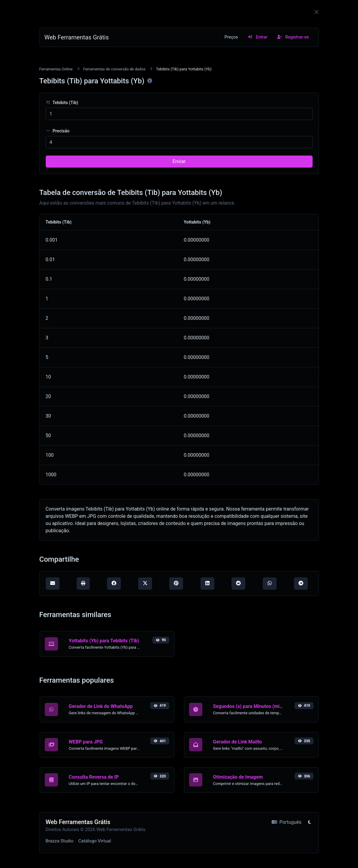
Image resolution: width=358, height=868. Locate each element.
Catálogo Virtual (95, 841)
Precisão (58, 131)
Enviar (179, 161)
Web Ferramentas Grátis (77, 37)
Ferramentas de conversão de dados (114, 69)
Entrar (258, 37)
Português (287, 822)
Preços (231, 37)
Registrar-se (293, 37)
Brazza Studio (60, 841)
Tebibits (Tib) (62, 103)
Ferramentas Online (56, 69)
